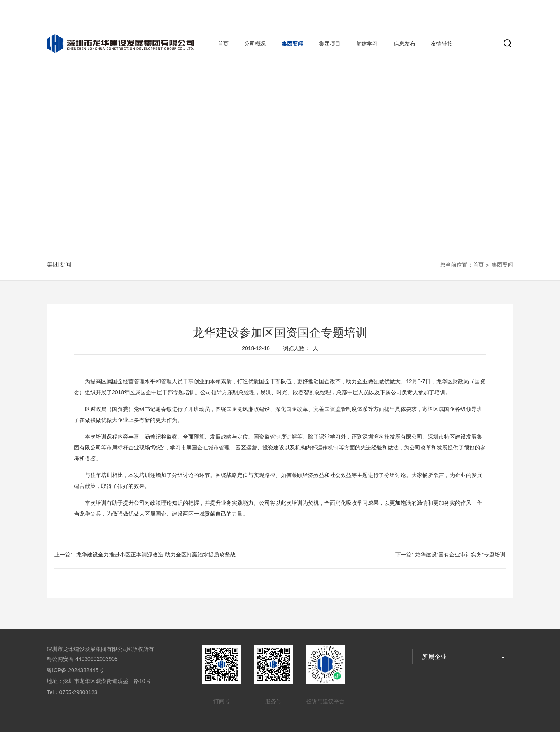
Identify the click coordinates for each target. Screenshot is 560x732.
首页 (223, 44)
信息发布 (404, 44)
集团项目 (330, 44)
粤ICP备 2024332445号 (75, 670)
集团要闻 (292, 44)
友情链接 (442, 44)
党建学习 (367, 44)
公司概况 (255, 44)
